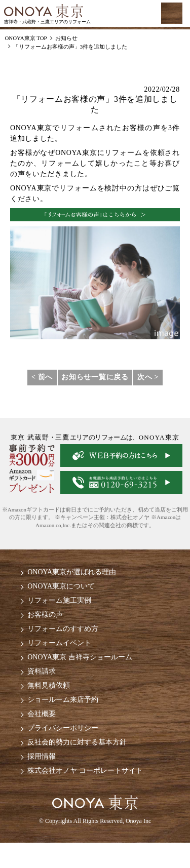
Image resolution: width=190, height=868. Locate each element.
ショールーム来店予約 (63, 700)
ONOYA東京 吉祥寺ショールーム (80, 657)
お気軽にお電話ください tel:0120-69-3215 (130, 14)
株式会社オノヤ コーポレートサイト (85, 771)
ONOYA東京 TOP (26, 38)
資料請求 (42, 671)
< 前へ (42, 377)
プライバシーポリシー (63, 728)
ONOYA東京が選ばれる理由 (72, 572)
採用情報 (42, 756)
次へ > (148, 377)
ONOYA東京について (61, 586)
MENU (172, 13)
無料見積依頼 (49, 685)
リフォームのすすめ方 (63, 629)
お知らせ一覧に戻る (95, 377)
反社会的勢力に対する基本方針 (77, 742)
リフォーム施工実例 (59, 600)
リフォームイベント (59, 643)
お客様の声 (45, 615)
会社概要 (42, 714)
